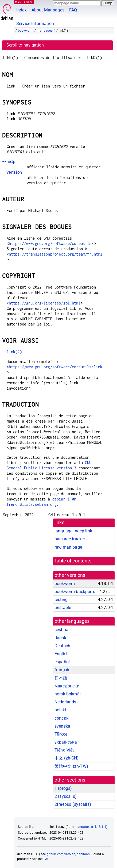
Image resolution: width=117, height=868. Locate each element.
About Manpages (48, 10)
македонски (67, 686)
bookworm (26, 31)
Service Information (35, 24)
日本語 (61, 678)
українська (66, 742)
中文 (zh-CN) (67, 758)
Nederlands (65, 702)
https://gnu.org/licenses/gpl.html (45, 303)
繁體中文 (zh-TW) (71, 766)
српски (62, 718)
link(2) (14, 352)
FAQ (73, 10)
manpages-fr (46, 31)
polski (60, 710)
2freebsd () (73, 804)
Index (22, 10)
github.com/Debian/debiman (68, 854)
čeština (61, 630)
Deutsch (62, 646)
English (62, 654)
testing (61, 600)
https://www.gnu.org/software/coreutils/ (51, 243)
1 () (63, 788)
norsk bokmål (68, 694)
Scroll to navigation (25, 45)
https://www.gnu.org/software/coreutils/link (56, 367)
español (62, 662)
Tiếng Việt (64, 750)
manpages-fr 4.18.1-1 (90, 827)
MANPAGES (24, 2)
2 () (66, 796)
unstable (63, 608)
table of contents (73, 561)
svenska (62, 726)
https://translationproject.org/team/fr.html (56, 254)
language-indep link (73, 531)
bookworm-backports (75, 592)
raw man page (68, 547)
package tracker (70, 539)
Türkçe (61, 734)
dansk (60, 638)
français (62, 670)
